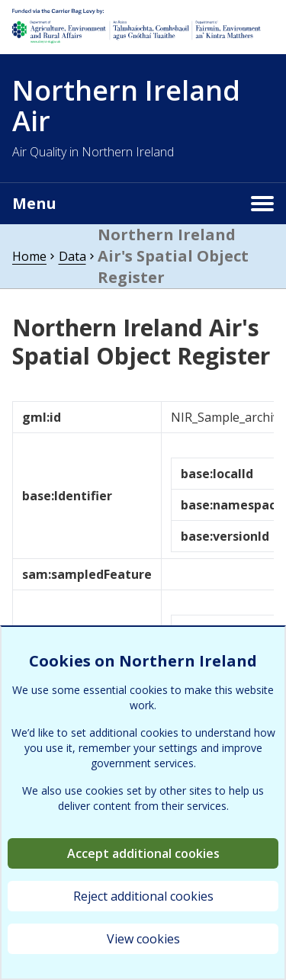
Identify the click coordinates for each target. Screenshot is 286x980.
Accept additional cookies (143, 853)
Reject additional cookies (143, 896)
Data (72, 256)
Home (29, 256)
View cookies (143, 939)
